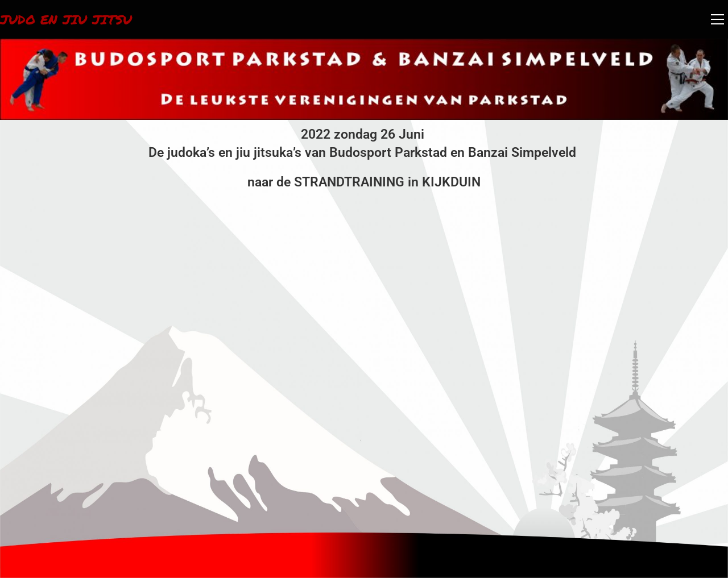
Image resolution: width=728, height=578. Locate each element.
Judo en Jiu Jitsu (69, 19)
